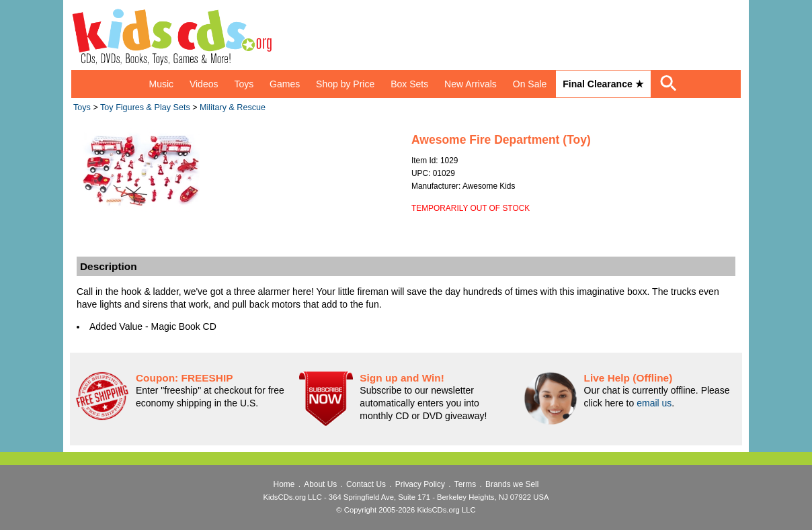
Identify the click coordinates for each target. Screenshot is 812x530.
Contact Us (366, 484)
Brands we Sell (512, 484)
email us (654, 403)
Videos (204, 84)
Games (285, 84)
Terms (465, 484)
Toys (244, 84)
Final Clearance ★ (603, 84)
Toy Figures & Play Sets (145, 107)
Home (284, 484)
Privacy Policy (420, 484)
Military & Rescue (233, 107)
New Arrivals (471, 84)
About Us (320, 484)
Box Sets (409, 84)
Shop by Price (345, 84)
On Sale (530, 84)
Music (161, 84)
